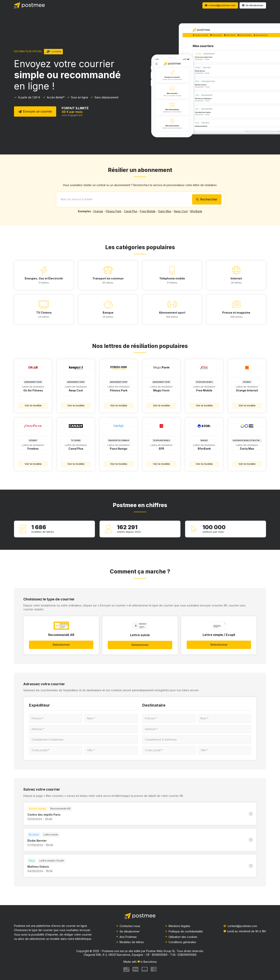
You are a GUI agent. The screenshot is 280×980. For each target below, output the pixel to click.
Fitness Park (114, 211)
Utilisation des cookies (181, 937)
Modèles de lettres (130, 942)
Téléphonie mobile (172, 278)
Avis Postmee (126, 937)
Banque (108, 313)
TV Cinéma (44, 313)
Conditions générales (180, 942)
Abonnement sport (172, 313)
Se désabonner (128, 931)
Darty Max (165, 211)
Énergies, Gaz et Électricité (44, 278)
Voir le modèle (33, 405)
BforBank (196, 211)
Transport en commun (108, 278)
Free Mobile (148, 211)
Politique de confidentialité (184, 931)
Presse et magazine (236, 313)
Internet (236, 278)
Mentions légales (177, 926)
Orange (98, 211)
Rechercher (207, 199)
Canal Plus (131, 211)
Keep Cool (181, 211)
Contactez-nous (128, 926)
